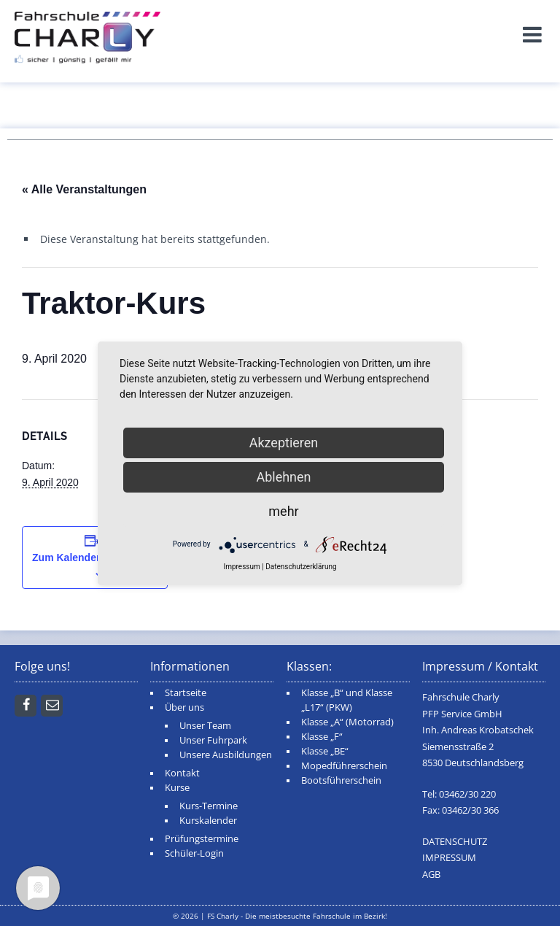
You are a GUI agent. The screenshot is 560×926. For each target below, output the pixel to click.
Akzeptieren (284, 443)
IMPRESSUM (449, 858)
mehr (283, 511)
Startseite (186, 693)
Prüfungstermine (202, 839)
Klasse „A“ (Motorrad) (347, 722)
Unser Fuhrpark (213, 740)
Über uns (184, 707)
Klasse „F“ (322, 737)
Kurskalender (208, 821)
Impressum (241, 567)
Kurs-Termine (209, 806)
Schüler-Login (194, 853)
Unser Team (205, 726)
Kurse (177, 788)
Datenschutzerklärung (301, 567)
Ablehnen (283, 477)
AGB (431, 875)
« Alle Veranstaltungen (84, 189)
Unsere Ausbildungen (226, 755)
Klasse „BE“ (325, 751)
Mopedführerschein (344, 766)
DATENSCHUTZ (455, 842)
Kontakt (182, 773)
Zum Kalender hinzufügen (95, 557)
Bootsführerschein (341, 780)
